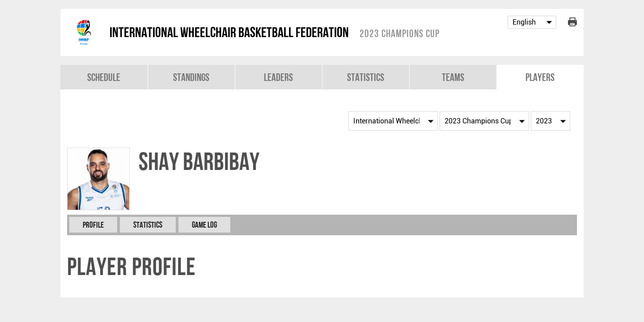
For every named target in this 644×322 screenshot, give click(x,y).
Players (540, 77)
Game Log (204, 225)
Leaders (278, 77)
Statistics (366, 77)
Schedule (104, 77)
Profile (93, 225)
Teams (453, 77)
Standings (191, 77)
